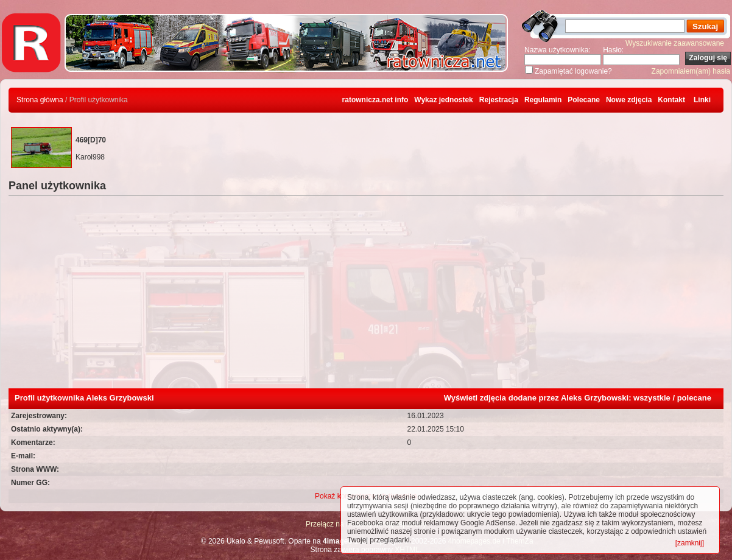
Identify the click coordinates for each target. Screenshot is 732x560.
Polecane (584, 100)
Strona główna (40, 100)
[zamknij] (690, 543)
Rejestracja (499, 100)
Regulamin (543, 100)
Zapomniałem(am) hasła (691, 71)
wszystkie (652, 398)
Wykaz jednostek (443, 100)
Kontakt (671, 100)
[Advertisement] (366, 297)
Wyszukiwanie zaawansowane (675, 43)
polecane (694, 398)
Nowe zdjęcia (629, 100)
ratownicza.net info (375, 100)
